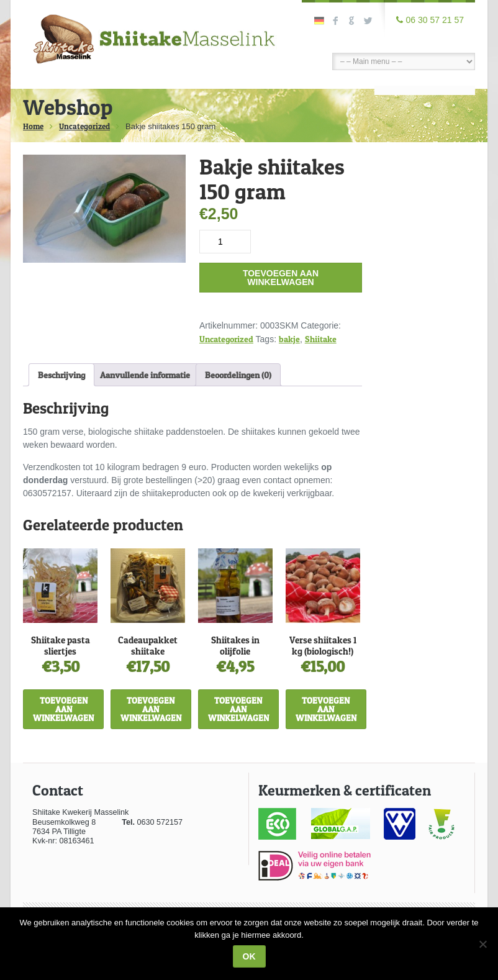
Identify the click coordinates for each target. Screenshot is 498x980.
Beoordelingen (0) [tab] (238, 375)
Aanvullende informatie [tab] (145, 375)
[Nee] (482, 944)
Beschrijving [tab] (61, 375)
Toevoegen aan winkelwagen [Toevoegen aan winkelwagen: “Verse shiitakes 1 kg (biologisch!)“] (326, 709)
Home (33, 126)
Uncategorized (84, 126)
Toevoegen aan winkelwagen (281, 278)
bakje (289, 339)
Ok (249, 956)
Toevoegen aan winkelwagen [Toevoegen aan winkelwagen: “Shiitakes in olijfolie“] (238, 709)
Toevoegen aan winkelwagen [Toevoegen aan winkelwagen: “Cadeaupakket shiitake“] (151, 709)
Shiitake (321, 339)
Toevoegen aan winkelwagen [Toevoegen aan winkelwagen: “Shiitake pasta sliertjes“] (63, 709)
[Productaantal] (225, 242)
